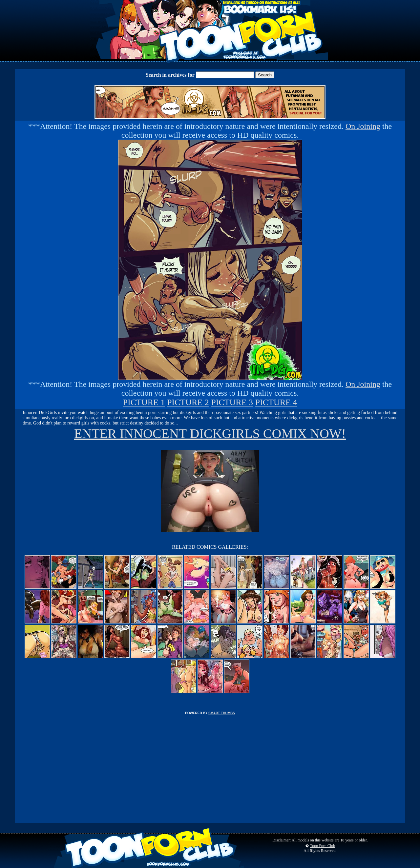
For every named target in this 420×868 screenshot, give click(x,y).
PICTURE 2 (188, 402)
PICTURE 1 (144, 402)
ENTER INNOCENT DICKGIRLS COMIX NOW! (210, 434)
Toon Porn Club (323, 846)
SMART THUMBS (222, 713)
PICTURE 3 (232, 402)
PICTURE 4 (276, 402)
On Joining (363, 126)
